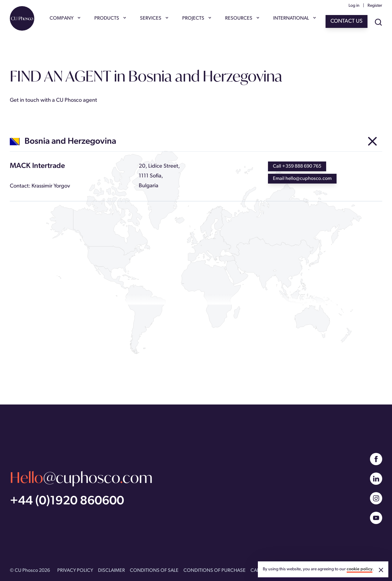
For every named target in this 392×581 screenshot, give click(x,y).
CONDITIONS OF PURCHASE (215, 571)
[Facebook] (376, 459)
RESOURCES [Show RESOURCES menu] (242, 18)
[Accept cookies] (381, 570)
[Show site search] (379, 23)
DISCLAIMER (111, 571)
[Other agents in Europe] (372, 142)
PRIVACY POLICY (75, 571)
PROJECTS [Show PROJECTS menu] (196, 18)
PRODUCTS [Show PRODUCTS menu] (110, 18)
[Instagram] (376, 498)
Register (375, 6)
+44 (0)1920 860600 (67, 501)
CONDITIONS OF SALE (154, 571)
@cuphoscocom (81, 477)
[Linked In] (376, 479)
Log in (354, 6)
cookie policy (360, 569)
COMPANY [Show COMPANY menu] (65, 18)
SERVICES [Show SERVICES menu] (154, 18)
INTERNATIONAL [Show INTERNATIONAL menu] (294, 18)
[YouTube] (376, 518)
